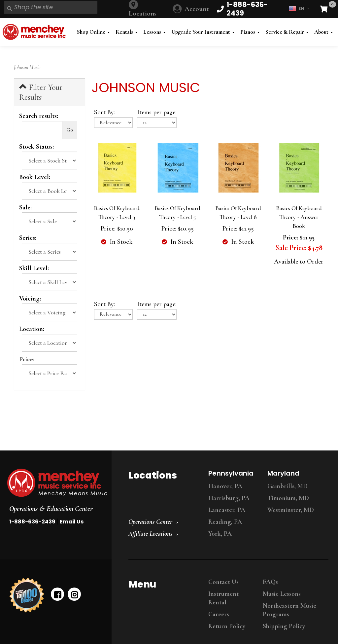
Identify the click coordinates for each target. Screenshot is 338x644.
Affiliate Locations (150, 534)
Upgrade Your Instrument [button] (203, 32)
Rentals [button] (127, 32)
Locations (143, 13)
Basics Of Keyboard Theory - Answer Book (299, 217)
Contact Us (223, 582)
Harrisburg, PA (229, 498)
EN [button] (299, 9)
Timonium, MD (288, 498)
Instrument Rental (223, 598)
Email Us (72, 522)
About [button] (324, 32)
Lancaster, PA (227, 510)
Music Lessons (282, 594)
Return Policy (227, 626)
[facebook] (57, 594)
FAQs (270, 582)
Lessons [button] (154, 32)
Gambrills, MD (287, 486)
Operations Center (150, 522)
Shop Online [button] (93, 32)
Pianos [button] (250, 32)
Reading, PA (225, 522)
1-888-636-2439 (32, 522)
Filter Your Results (41, 92)
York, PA (220, 534)
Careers (219, 614)
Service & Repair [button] (287, 32)
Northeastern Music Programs (289, 610)
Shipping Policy (284, 626)
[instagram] (74, 594)
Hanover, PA (225, 486)
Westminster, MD (291, 510)
